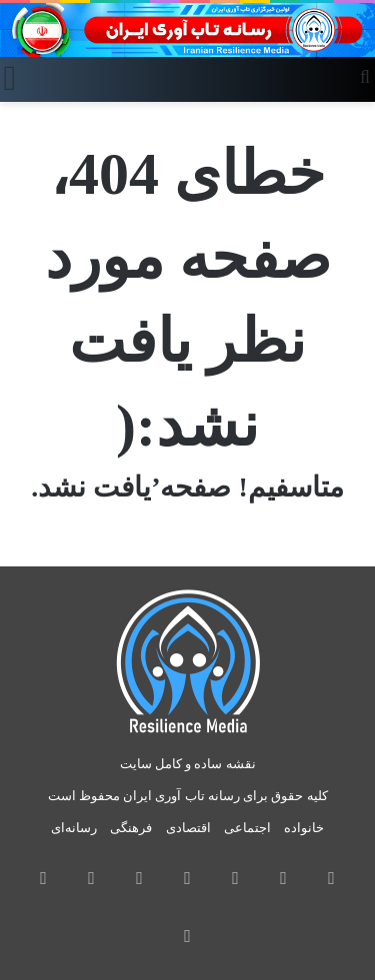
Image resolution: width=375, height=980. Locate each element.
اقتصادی (188, 828)
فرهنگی (131, 828)
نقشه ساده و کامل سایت (188, 764)
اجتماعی (247, 828)
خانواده (304, 828)
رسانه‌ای (74, 828)
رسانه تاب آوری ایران (181, 796)
